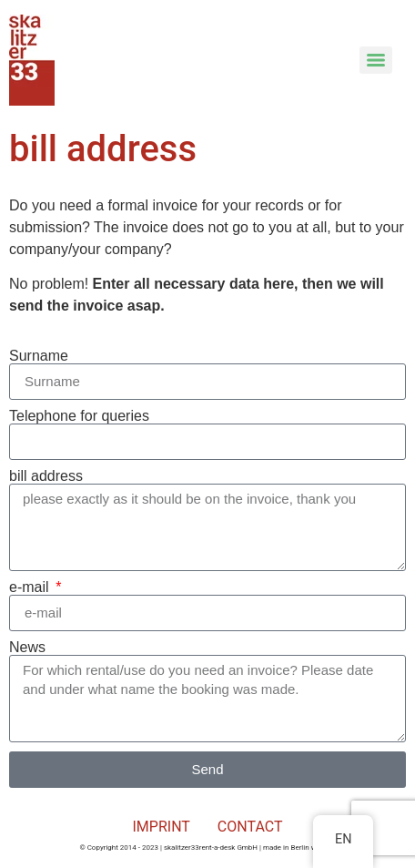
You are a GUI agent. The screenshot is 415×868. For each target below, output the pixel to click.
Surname (39, 356)
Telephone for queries (79, 416)
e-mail (31, 587)
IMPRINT (162, 827)
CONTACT (250, 827)
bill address (46, 476)
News (27, 648)
